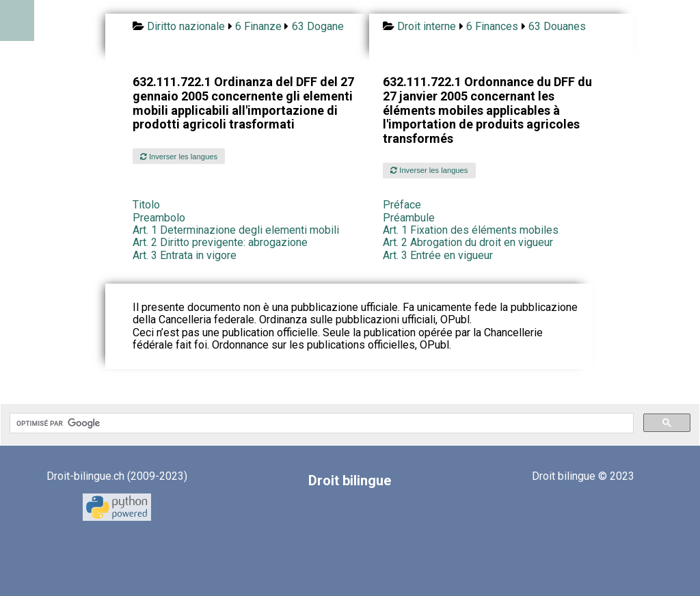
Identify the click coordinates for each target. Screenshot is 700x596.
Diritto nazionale (186, 26)
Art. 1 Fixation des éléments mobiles (471, 230)
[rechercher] (320, 423)
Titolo (146, 205)
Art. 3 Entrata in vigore (185, 255)
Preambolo (159, 218)
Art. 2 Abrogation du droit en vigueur (468, 242)
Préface (402, 205)
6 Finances (492, 26)
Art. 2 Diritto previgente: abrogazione (220, 242)
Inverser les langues (179, 157)
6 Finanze (258, 26)
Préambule (409, 218)
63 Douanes (557, 26)
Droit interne (427, 26)
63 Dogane (318, 26)
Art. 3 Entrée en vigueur (438, 255)
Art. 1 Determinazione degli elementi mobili (236, 230)
